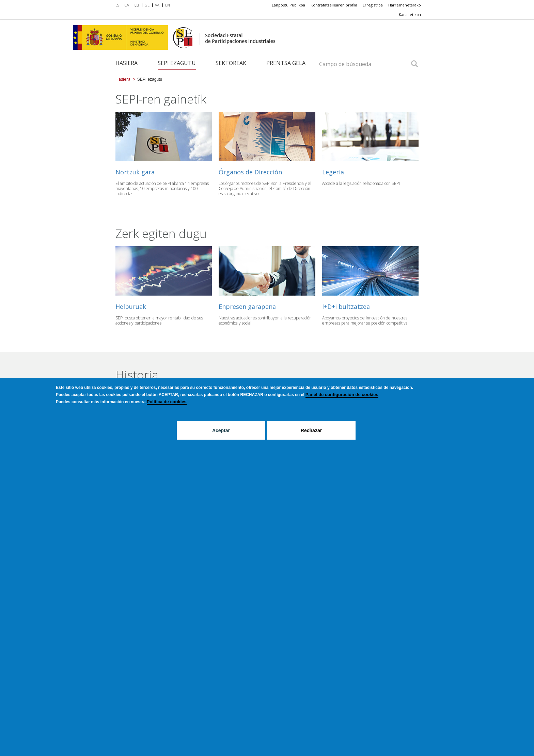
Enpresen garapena (247, 306)
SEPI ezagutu (177, 63)
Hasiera (127, 63)
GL (147, 5)
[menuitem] (119, 5)
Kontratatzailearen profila (334, 5)
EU (137, 5)
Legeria (333, 172)
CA (127, 5)
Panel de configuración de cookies (342, 395)
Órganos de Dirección (250, 172)
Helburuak (131, 306)
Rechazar (311, 430)
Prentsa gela (286, 63)
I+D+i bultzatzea (346, 306)
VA (157, 5)
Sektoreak (231, 63)
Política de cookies (167, 402)
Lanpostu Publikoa (288, 5)
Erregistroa (373, 5)
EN (168, 5)
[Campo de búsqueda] (414, 64)
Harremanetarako (405, 5)
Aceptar (221, 430)
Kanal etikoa (410, 14)
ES (117, 5)
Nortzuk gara (135, 172)
